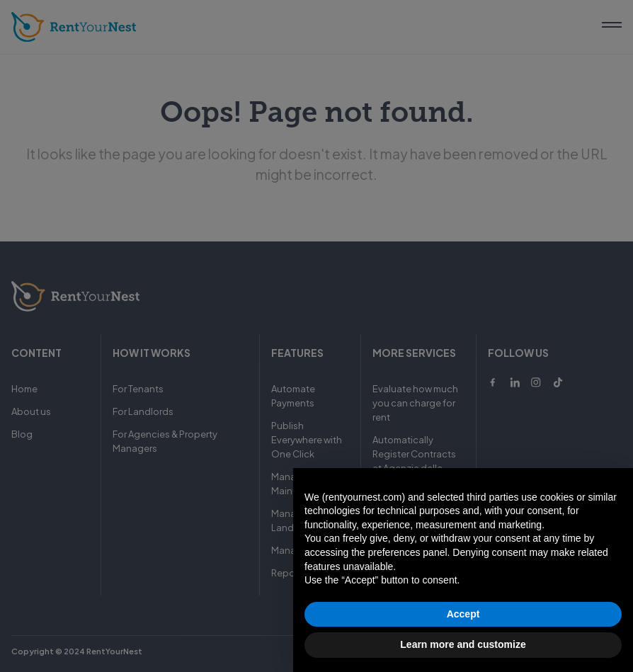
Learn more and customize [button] (463, 644)
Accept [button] (463, 614)
